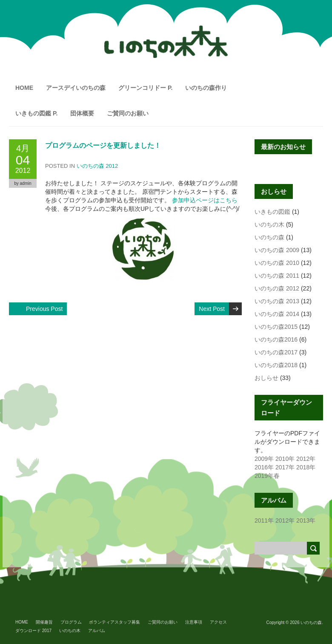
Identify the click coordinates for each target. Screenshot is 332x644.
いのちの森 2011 (277, 276)
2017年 (285, 467)
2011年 (264, 520)
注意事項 (194, 622)
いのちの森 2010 (277, 263)
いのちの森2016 (276, 339)
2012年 (306, 459)
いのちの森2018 (276, 365)
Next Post (212, 309)
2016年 (264, 467)
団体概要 (82, 113)
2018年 (306, 467)
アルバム (97, 631)
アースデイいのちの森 (76, 88)
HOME (24, 88)
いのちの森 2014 (277, 314)
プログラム (71, 622)
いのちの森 (269, 237)
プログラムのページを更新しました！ (103, 145)
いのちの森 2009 (277, 250)
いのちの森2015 (276, 327)
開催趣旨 (44, 622)
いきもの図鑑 (272, 212)
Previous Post (44, 309)
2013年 (306, 520)
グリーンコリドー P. (145, 88)
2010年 (285, 459)
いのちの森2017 (276, 352)
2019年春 (267, 476)
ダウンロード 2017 (33, 631)
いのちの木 (269, 224)
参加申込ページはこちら (205, 200)
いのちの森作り (206, 88)
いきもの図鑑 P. (36, 113)
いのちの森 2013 (277, 301)
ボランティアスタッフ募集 (114, 622)
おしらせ (266, 378)
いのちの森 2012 (97, 166)
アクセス (218, 622)
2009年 (264, 459)
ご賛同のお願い (128, 113)
